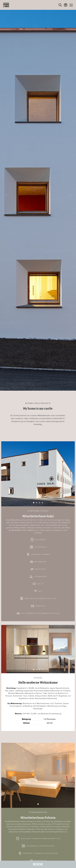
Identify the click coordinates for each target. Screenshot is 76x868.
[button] (6, 195)
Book (38, 864)
